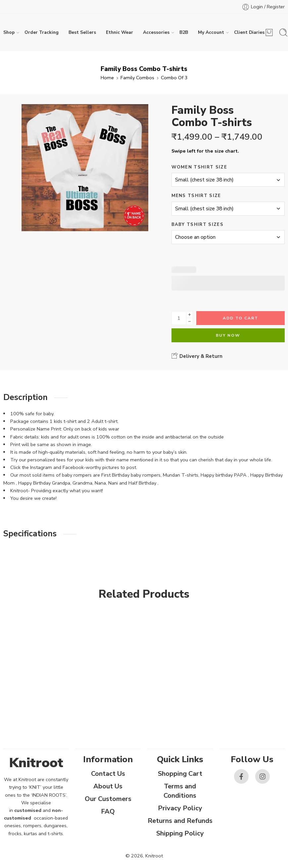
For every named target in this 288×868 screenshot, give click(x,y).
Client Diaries (249, 33)
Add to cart (240, 318)
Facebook (73, 467)
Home (107, 78)
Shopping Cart (180, 774)
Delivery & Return (197, 356)
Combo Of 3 (174, 78)
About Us (108, 786)
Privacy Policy (180, 808)
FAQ (108, 811)
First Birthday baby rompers (131, 475)
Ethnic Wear (120, 32)
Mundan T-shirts (181, 475)
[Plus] (190, 315)
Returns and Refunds (180, 821)
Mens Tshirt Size (196, 196)
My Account (211, 33)
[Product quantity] (179, 318)
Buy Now (228, 335)
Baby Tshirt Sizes (197, 225)
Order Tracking (42, 32)
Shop (9, 33)
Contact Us (108, 774)
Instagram (41, 467)
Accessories (156, 33)
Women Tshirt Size (199, 167)
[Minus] (190, 322)
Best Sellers (82, 32)
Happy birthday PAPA (224, 475)
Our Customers (108, 799)
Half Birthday (143, 483)
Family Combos (137, 78)
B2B (184, 32)
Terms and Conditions (180, 791)
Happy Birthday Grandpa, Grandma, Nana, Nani (68, 483)
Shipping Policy (180, 833)
